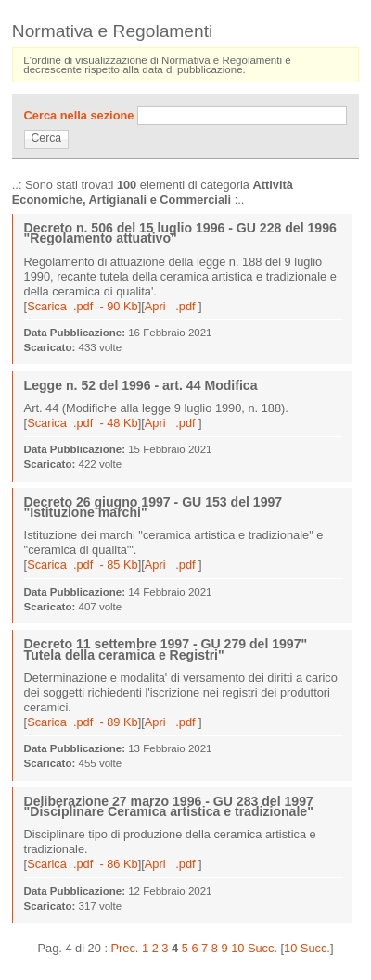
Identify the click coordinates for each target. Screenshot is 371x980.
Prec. (125, 948)
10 (237, 948)
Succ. (262, 948)
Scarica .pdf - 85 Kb (83, 565)
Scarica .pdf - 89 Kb (83, 722)
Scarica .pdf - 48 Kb (83, 423)
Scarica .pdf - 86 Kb (83, 864)
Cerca (46, 138)
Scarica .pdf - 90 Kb (83, 306)
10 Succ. (307, 948)
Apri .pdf (172, 306)
